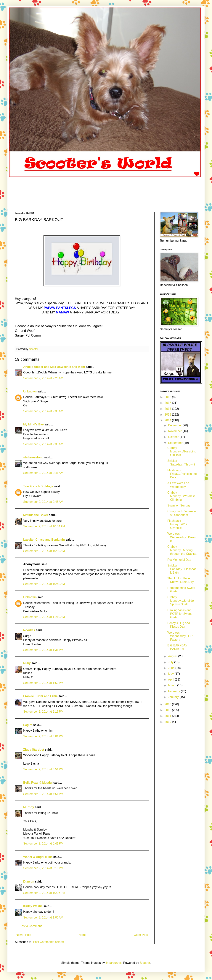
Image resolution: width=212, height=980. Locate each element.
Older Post (141, 935)
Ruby (27, 663)
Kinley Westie (33, 906)
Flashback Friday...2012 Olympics (177, 524)
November (175, 431)
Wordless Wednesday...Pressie (182, 537)
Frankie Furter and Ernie (40, 696)
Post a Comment (31, 926)
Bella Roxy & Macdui (38, 783)
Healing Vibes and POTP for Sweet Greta (179, 614)
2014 (168, 420)
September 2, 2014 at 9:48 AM (43, 502)
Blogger (145, 963)
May (171, 674)
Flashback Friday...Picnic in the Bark (182, 474)
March (173, 685)
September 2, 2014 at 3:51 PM (43, 769)
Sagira (28, 725)
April (171, 680)
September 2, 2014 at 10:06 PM (44, 893)
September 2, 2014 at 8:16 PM (43, 868)
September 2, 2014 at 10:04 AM (44, 526)
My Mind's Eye (33, 424)
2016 (168, 409)
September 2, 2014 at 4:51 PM (43, 794)
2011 (168, 716)
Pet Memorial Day (179, 560)
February (174, 691)
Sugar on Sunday (179, 505)
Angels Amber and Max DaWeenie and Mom (54, 367)
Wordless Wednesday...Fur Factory (180, 636)
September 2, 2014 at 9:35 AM (43, 411)
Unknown (30, 391)
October (174, 437)
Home (82, 935)
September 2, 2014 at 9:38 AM (43, 444)
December (175, 425)
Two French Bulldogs (38, 486)
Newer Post (24, 935)
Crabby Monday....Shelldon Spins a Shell (181, 601)
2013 (168, 704)
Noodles (29, 630)
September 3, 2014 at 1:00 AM (43, 917)
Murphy (29, 807)
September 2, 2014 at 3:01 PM (43, 736)
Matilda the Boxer (36, 515)
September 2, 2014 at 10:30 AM (44, 551)
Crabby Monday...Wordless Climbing (181, 496)
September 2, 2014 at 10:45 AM (44, 584)
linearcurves (114, 963)
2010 (168, 722)
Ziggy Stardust (34, 750)
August (173, 656)
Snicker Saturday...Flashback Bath (182, 569)
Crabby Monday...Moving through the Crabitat (182, 550)
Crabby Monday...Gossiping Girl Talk (182, 451)
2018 (168, 397)
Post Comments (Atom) (49, 942)
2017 (168, 403)
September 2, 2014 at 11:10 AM (44, 617)
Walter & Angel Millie (38, 857)
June (172, 668)
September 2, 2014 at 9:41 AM (43, 473)
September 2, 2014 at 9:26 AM (43, 378)
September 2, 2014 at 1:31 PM (43, 650)
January (174, 697)
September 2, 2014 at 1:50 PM (43, 683)
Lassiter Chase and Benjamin (44, 540)
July (171, 662)
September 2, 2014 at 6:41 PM (43, 844)
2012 (168, 710)
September (176, 443)
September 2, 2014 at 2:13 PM (43, 712)
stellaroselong (33, 457)
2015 (168, 415)
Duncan (29, 882)
